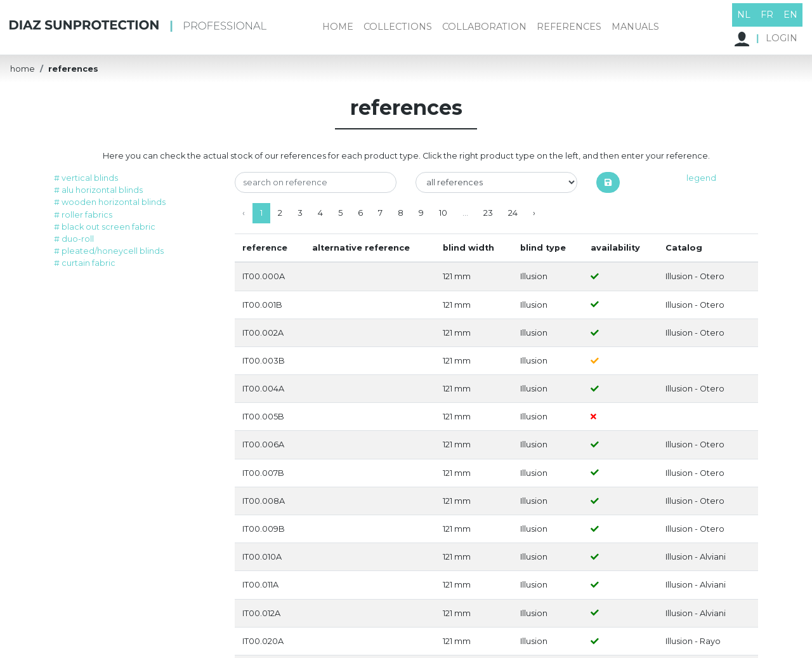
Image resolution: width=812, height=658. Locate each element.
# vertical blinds (86, 178)
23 (488, 213)
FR (767, 15)
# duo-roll (74, 239)
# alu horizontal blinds (98, 190)
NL (744, 15)
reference (265, 248)
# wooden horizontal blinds (110, 202)
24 (513, 213)
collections (398, 27)
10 (443, 213)
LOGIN (766, 39)
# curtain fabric (85, 263)
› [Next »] (534, 213)
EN (790, 15)
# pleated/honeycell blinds (109, 251)
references (569, 27)
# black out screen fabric (105, 227)
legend (701, 178)
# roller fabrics (83, 215)
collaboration (484, 27)
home (338, 27)
